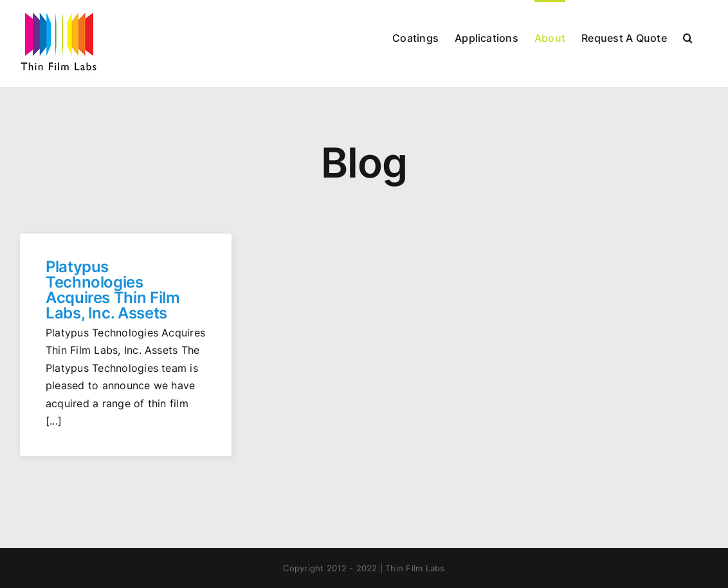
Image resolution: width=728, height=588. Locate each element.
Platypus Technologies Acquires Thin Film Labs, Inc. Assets (113, 290)
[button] (688, 37)
